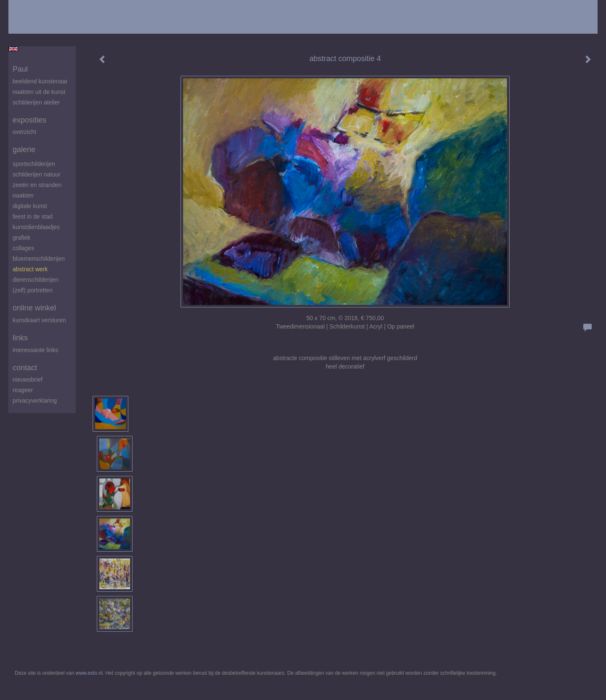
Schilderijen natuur (37, 174)
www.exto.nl (89, 673)
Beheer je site (27, 25)
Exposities (29, 120)
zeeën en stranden (37, 185)
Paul (20, 69)
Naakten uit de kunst (39, 92)
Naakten (23, 195)
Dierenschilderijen (36, 280)
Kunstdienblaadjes (36, 227)
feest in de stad (33, 216)
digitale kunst (30, 206)
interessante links (35, 350)
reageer (23, 390)
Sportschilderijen (34, 164)
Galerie (24, 150)
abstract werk (30, 269)
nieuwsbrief (28, 379)
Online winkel (34, 308)
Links (20, 338)
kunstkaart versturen (39, 320)
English (13, 49)
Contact (25, 368)
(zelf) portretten (33, 290)
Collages (23, 248)
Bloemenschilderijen (39, 259)
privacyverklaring (35, 401)
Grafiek (21, 238)
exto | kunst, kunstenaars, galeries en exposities (32, 8)
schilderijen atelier (36, 102)
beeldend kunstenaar (40, 81)
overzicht (24, 132)
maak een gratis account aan (90, 25)
